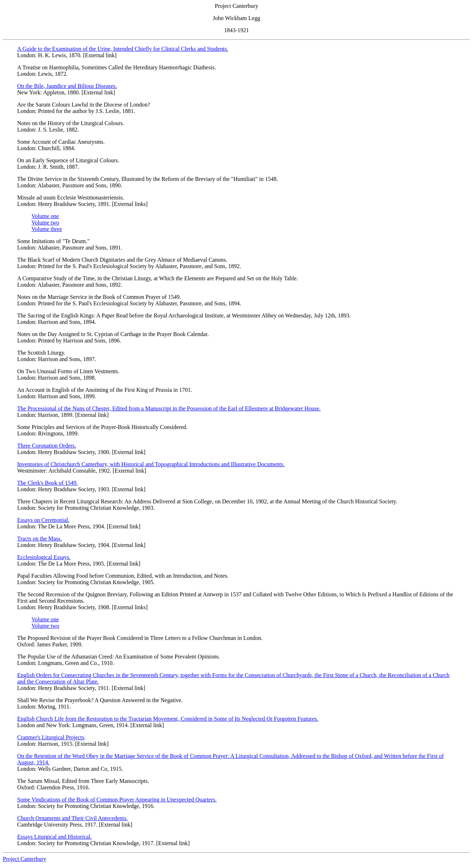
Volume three (47, 229)
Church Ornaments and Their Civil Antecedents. (72, 818)
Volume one (45, 216)
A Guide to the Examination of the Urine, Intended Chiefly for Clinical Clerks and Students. (123, 49)
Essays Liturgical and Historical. (55, 837)
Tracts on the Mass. (40, 539)
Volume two (45, 223)
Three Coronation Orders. (47, 446)
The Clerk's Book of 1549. (48, 483)
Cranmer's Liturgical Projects (51, 737)
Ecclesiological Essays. (44, 557)
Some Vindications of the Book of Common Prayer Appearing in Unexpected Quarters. (117, 800)
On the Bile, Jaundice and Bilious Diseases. (67, 86)
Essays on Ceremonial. (43, 520)
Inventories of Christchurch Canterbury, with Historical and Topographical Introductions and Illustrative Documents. (151, 464)
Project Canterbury (24, 859)
